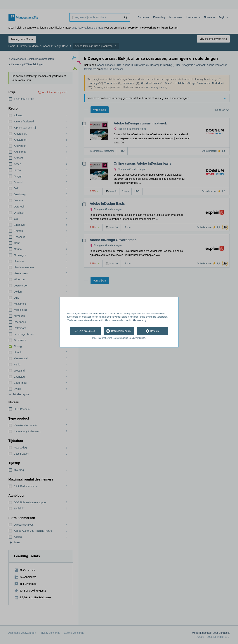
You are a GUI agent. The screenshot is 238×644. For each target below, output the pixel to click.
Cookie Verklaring (138, 320)
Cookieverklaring (137, 338)
